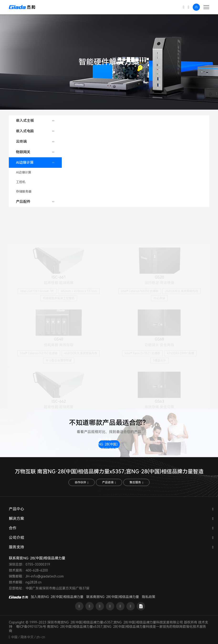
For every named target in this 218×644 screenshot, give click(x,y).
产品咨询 (109, 482)
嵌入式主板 (25, 121)
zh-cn (41, 637)
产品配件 (23, 202)
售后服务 (136, 482)
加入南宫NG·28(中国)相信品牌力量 (57, 597)
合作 (13, 528)
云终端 (21, 142)
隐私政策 (149, 597)
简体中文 (27, 637)
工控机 (21, 182)
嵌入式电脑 (25, 131)
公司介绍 (16, 538)
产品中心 (16, 509)
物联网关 (23, 152)
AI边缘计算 (25, 163)
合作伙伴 (81, 482)
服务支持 (16, 547)
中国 (14, 637)
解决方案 (16, 519)
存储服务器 (24, 192)
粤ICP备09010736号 (31, 627)
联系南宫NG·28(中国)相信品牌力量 (108, 444)
